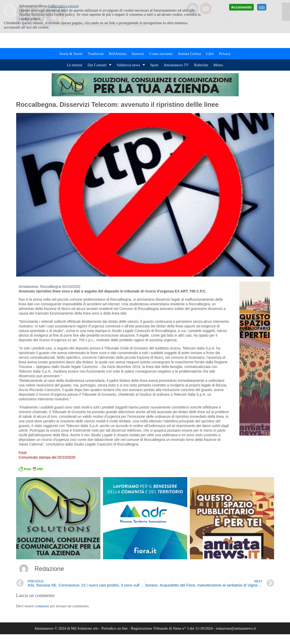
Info (262, 7)
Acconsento (241, 7)
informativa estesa (63, 6)
